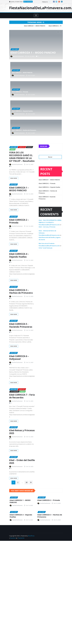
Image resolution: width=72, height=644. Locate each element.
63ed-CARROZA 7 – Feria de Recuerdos (22, 421)
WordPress (31, 527)
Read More (14, 229)
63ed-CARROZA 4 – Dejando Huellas (32, 101)
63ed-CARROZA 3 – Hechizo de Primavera (32, 120)
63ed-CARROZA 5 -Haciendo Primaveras (21, 344)
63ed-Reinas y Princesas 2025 (22, 449)
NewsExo (13, 529)
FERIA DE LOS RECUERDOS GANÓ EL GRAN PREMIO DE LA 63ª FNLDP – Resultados (22, 181)
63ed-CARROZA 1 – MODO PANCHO (33, 52)
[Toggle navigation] (36, 15)
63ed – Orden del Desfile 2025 (22, 476)
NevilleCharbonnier (31, 63)
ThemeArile (21, 529)
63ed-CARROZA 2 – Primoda (31, 81)
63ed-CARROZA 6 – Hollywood (19, 380)
